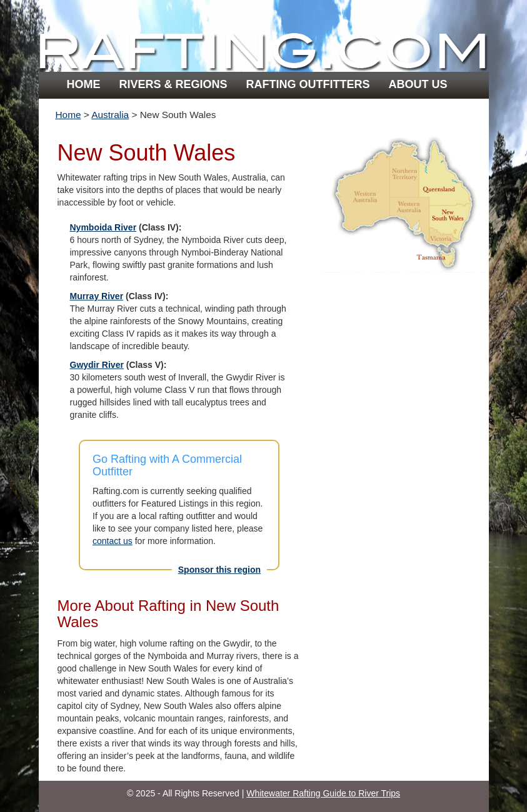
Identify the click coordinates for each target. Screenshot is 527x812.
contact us (113, 541)
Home (84, 84)
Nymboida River (103, 227)
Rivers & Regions (173, 84)
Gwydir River (97, 365)
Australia (110, 115)
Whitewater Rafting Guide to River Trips (323, 793)
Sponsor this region (219, 570)
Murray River (97, 296)
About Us (418, 84)
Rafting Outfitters (308, 84)
